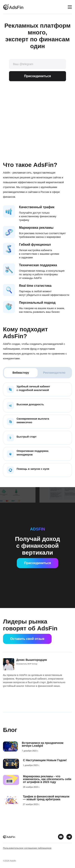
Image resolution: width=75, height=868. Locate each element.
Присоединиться (37, 76)
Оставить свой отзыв (27, 639)
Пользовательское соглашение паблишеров (27, 848)
